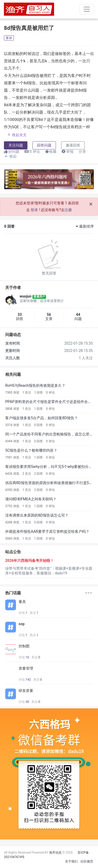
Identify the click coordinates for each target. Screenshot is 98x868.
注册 (68, 210)
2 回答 (39, 474)
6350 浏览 (12, 490)
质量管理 (26, 668)
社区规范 (87, 861)
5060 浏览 (12, 539)
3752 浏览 (12, 506)
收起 (10, 156)
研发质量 (26, 691)
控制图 (24, 646)
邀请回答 (73, 145)
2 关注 (27, 474)
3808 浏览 (12, 409)
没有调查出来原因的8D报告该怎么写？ (37, 515)
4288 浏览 (12, 522)
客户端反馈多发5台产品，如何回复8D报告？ (42, 418)
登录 (34, 210)
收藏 (51, 152)
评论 (32, 152)
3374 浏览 (12, 425)
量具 (22, 602)
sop (22, 624)
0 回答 (39, 425)
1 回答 (39, 393)
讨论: (23, 613)
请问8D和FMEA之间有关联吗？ (31, 499)
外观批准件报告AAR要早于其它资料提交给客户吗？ (47, 532)
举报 (68, 152)
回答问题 (44, 145)
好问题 (12, 152)
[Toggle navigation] (87, 9)
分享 (82, 152)
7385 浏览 (12, 393)
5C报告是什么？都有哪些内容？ (31, 450)
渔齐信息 (55, 853)
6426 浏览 (12, 474)
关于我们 (71, 861)
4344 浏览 (12, 441)
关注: (34, 613)
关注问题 (16, 145)
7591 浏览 (12, 457)
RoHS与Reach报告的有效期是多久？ (35, 386)
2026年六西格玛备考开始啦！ (30, 561)
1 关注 (27, 393)
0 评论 (50, 393)
